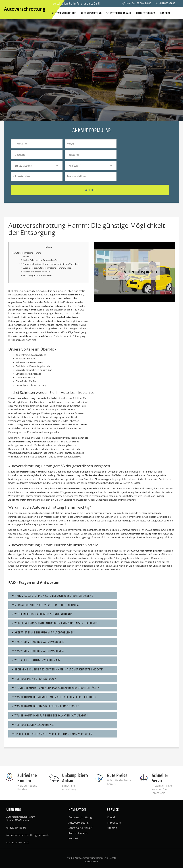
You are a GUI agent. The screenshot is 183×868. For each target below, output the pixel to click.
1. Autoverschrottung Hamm (26, 253)
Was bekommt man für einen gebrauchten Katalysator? (50, 715)
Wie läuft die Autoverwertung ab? (36, 660)
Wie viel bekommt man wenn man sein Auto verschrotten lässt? (55, 688)
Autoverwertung (79, 823)
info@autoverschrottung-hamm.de (28, 835)
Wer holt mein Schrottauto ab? (34, 679)
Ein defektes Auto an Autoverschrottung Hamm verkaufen (52, 734)
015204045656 (165, 3)
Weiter (90, 190)
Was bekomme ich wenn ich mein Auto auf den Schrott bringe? (54, 697)
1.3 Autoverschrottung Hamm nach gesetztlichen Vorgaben (49, 264)
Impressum (114, 823)
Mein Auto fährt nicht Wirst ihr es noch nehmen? (46, 605)
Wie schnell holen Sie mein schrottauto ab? (42, 614)
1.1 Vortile (24, 257)
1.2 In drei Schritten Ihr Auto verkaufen (39, 260)
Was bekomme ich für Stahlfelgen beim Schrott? (45, 706)
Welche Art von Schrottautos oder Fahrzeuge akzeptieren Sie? (55, 623)
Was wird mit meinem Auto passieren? (38, 642)
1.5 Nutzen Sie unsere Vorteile (35, 272)
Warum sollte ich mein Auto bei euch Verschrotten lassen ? (53, 596)
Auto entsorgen (78, 833)
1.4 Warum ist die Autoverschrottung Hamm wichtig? (46, 268)
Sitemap (112, 828)
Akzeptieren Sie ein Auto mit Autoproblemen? (43, 632)
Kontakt (73, 838)
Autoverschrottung (80, 817)
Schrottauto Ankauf (80, 828)
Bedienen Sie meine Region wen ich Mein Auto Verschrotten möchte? (58, 669)
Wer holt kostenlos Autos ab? (33, 725)
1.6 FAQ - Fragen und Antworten (35, 275)
